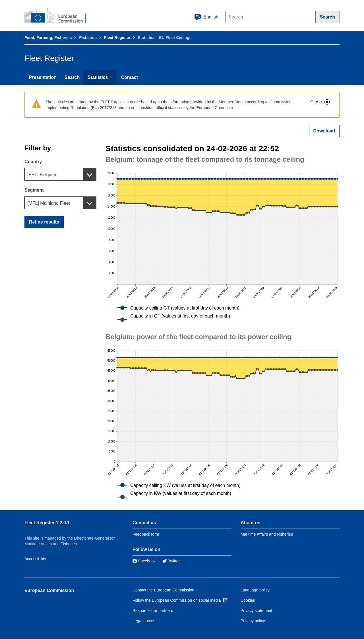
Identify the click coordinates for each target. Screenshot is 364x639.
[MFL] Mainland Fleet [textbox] (49, 203)
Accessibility (35, 559)
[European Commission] (59, 15)
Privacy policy (253, 621)
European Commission (49, 590)
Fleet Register (117, 38)
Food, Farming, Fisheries (48, 38)
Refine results (44, 222)
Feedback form (146, 534)
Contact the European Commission (163, 590)
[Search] (328, 17)
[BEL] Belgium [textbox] (42, 175)
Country (33, 162)
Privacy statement (256, 611)
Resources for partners (153, 611)
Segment (34, 190)
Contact (129, 77)
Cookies (248, 600)
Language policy (255, 590)
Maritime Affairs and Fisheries (267, 534)
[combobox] (60, 174)
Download (324, 131)
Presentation (43, 77)
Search (72, 77)
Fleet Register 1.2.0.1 (47, 523)
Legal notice (143, 621)
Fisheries (88, 38)
